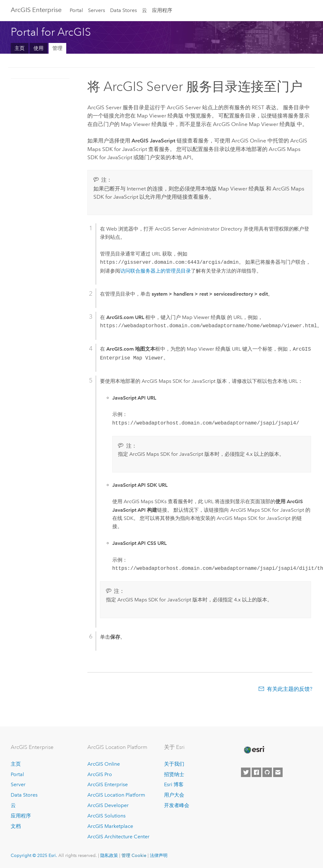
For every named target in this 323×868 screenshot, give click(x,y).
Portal (76, 10)
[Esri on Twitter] (246, 772)
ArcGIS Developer (108, 805)
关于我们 (174, 764)
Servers (97, 10)
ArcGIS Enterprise (36, 10)
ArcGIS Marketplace (110, 826)
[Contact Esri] (278, 772)
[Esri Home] (254, 750)
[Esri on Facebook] (256, 772)
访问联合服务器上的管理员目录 (156, 271)
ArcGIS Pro (100, 774)
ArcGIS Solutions (106, 816)
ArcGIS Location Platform (116, 795)
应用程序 (162, 10)
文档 (16, 826)
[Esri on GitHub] (267, 772)
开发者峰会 (177, 805)
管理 (57, 48)
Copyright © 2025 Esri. (34, 855)
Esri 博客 (174, 784)
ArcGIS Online (104, 764)
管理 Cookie (134, 855)
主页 (20, 48)
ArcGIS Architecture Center (118, 837)
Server (18, 784)
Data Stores (123, 10)
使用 (38, 48)
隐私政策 (109, 855)
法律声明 (159, 855)
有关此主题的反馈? (290, 689)
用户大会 (174, 795)
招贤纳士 (174, 774)
